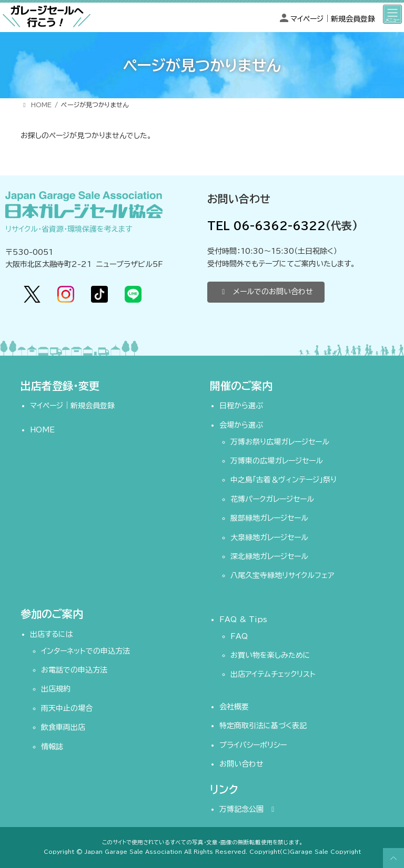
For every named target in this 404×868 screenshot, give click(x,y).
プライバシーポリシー (253, 745)
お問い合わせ (241, 764)
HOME (42, 430)
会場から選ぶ (241, 425)
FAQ (239, 636)
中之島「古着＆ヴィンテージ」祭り (284, 480)
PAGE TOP (392, 858)
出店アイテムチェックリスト (273, 675)
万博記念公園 (249, 809)
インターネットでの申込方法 (85, 651)
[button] (266, 292)
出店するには (52, 634)
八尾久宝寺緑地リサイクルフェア (282, 575)
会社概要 (234, 707)
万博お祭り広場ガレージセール (280, 442)
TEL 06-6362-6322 (266, 225)
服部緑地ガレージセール (269, 518)
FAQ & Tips (243, 619)
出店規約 (56, 689)
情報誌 (52, 747)
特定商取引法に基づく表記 (263, 726)
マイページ (307, 19)
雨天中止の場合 (67, 708)
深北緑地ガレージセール (269, 556)
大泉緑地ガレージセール (269, 538)
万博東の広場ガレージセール (277, 461)
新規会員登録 (353, 19)
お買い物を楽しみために (270, 655)
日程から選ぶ (241, 406)
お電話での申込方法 (74, 670)
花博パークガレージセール (272, 499)
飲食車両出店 (63, 727)
